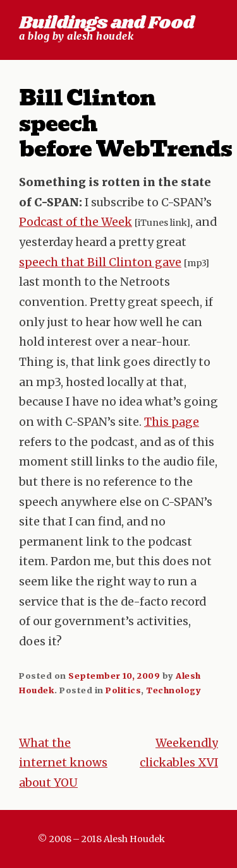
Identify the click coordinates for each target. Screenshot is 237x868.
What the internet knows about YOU (63, 763)
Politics (123, 690)
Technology (173, 690)
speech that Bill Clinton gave (100, 262)
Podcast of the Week (76, 222)
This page (172, 422)
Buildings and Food (106, 23)
